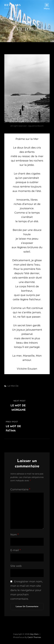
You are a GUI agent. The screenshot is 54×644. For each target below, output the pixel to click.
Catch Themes (34, 637)
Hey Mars (13, 5)
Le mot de (13, 386)
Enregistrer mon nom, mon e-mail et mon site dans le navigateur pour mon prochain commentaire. (26, 590)
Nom (14, 535)
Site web (16, 566)
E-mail (15, 550)
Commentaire (20, 489)
